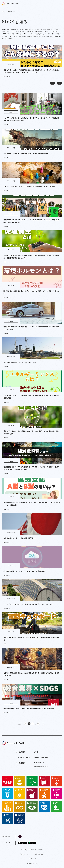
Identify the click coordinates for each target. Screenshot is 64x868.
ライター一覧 (32, 858)
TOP (3, 11)
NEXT (44, 724)
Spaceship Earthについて (28, 850)
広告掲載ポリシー (40, 854)
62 (38, 724)
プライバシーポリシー (26, 854)
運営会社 (41, 850)
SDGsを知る (11, 11)
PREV (20, 724)
